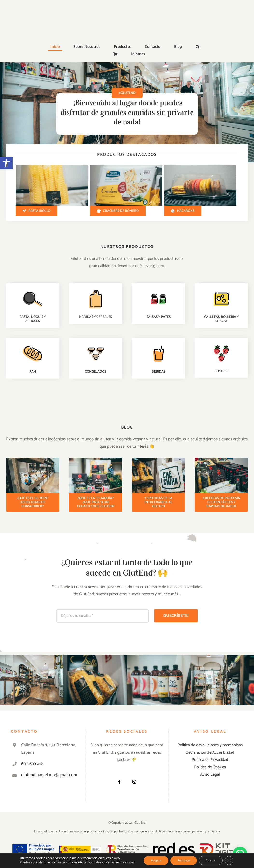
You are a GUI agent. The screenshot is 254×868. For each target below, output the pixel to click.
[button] (6, 163)
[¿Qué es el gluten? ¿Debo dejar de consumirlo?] (33, 502)
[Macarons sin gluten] (200, 167)
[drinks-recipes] (158, 344)
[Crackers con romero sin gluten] (126, 167)
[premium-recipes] (221, 289)
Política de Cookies (210, 767)
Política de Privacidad (210, 760)
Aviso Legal (210, 774)
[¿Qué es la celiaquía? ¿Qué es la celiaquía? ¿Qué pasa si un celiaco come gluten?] (96, 502)
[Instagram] (134, 782)
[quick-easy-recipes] (158, 289)
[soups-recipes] (96, 344)
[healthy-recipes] (221, 344)
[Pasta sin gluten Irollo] (52, 167)
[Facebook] (119, 782)
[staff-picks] (96, 289)
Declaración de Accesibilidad (210, 752)
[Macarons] (183, 211)
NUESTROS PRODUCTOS (127, 247)
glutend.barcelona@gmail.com (49, 775)
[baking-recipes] (33, 344)
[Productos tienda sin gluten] (33, 459)
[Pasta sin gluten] (96, 459)
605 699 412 (32, 764)
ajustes (128, 863)
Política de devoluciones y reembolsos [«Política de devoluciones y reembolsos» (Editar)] (210, 745)
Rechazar (184, 860)
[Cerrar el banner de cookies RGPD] (230, 861)
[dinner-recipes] (33, 289)
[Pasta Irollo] (37, 211)
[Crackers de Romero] (118, 211)
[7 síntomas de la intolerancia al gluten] (159, 502)
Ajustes (212, 860)
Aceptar (155, 860)
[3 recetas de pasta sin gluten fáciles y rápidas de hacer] (221, 502)
